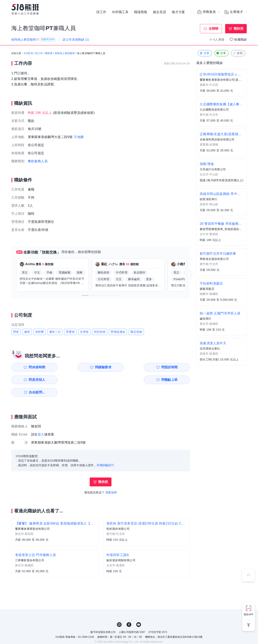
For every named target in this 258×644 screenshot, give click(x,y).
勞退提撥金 (118, 332)
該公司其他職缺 (76, 39)
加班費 (40, 332)
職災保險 (136, 332)
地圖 (81, 137)
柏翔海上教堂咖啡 (65, 53)
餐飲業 (49, 53)
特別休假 (100, 332)
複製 (238, 53)
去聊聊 (214, 29)
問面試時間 (126, 367)
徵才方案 (178, 12)
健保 (27, 332)
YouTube (139, 612)
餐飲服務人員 (38, 161)
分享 (204, 53)
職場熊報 (141, 12)
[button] (85, 295)
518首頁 (28, 53)
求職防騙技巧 (105, 453)
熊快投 (239, 29)
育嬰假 (70, 332)
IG (119, 612)
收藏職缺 (240, 39)
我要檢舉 (111, 480)
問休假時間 (34, 367)
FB (129, 612)
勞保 (16, 332)
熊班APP (249, 615)
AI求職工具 (120, 12)
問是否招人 (172, 367)
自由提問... (81, 380)
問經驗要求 (80, 367)
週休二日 (55, 332)
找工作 (101, 12)
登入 (41, 422)
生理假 (84, 332)
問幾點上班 (34, 380)
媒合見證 (160, 12)
